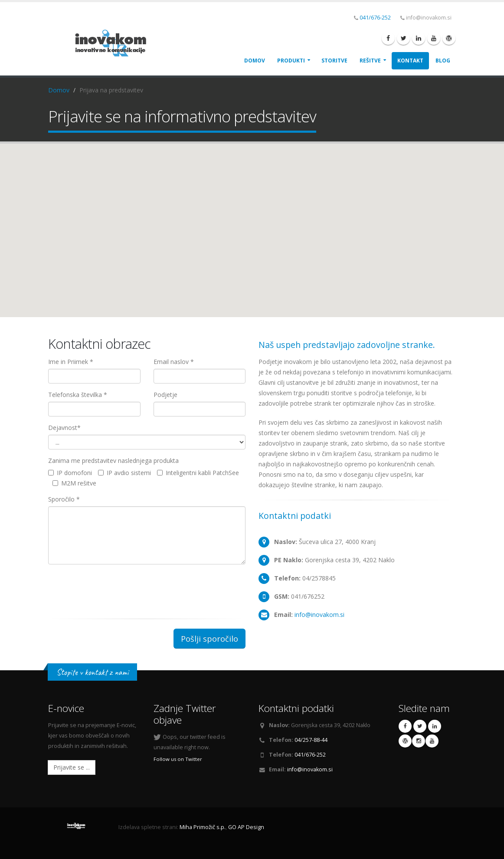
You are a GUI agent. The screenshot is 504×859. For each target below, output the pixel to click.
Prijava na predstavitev (111, 90)
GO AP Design (246, 827)
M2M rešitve (74, 483)
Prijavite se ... (72, 767)
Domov (255, 61)
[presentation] (114, 588)
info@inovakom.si (319, 615)
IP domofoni (70, 473)
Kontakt (410, 61)
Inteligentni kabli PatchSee (198, 473)
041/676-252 (375, 18)
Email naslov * (174, 362)
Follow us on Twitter (178, 759)
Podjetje (165, 395)
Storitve (334, 61)
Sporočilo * (64, 499)
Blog (443, 61)
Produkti (291, 61)
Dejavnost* (64, 428)
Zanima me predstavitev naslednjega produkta (113, 461)
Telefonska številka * (78, 395)
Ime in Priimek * (71, 362)
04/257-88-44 (311, 740)
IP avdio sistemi (124, 473)
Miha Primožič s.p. (203, 827)
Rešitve (370, 61)
